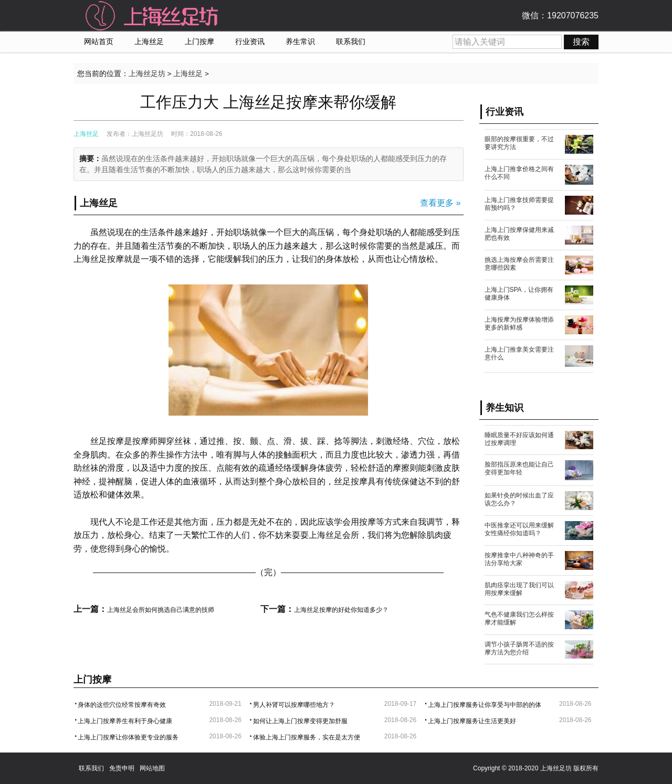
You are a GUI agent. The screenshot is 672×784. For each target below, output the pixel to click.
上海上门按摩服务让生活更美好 (472, 721)
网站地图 (152, 768)
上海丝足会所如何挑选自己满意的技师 (161, 610)
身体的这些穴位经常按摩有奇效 (122, 705)
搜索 (581, 42)
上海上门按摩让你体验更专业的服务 (128, 737)
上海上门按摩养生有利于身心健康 (125, 721)
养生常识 (300, 42)
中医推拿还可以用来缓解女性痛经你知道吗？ (519, 529)
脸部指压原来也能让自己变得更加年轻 (519, 468)
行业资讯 (250, 42)
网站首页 (99, 42)
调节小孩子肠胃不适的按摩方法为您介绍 (519, 648)
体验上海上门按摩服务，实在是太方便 (307, 737)
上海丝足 (149, 42)
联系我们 (351, 42)
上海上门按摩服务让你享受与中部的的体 (485, 705)
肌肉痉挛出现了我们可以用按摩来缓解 (519, 589)
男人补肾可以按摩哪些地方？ (294, 705)
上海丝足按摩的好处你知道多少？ (341, 610)
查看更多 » (440, 203)
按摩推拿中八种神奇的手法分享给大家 (519, 559)
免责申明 (122, 768)
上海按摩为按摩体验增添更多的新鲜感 (519, 324)
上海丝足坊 (147, 74)
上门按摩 (199, 42)
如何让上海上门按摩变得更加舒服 (300, 721)
